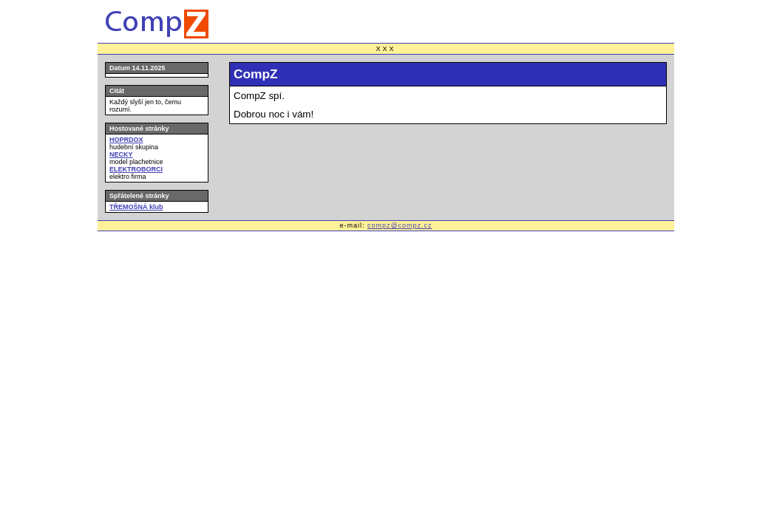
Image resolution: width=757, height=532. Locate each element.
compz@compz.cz (400, 225)
